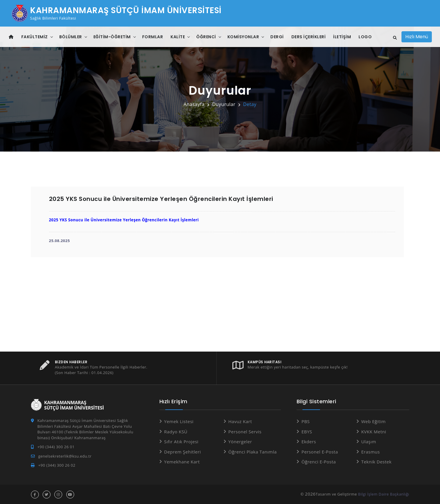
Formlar (153, 37)
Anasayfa (194, 104)
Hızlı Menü (417, 37)
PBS (305, 421)
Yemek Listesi (179, 421)
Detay (250, 104)
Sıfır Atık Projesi (181, 442)
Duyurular (224, 104)
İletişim (342, 37)
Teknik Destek (376, 462)
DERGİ (277, 37)
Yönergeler (240, 442)
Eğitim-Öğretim (112, 37)
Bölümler (71, 37)
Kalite (178, 37)
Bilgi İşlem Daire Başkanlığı (384, 494)
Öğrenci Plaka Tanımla (253, 451)
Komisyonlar (243, 37)
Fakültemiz (35, 37)
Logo (365, 37)
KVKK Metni (374, 431)
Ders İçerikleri (309, 37)
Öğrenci (206, 37)
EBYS (307, 431)
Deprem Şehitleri (182, 451)
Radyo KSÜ (176, 431)
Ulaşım (369, 442)
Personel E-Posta (320, 451)
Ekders (309, 442)
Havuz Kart (240, 421)
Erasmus (371, 451)
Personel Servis (245, 431)
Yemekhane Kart (182, 462)
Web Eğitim (373, 421)
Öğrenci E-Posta (319, 462)
